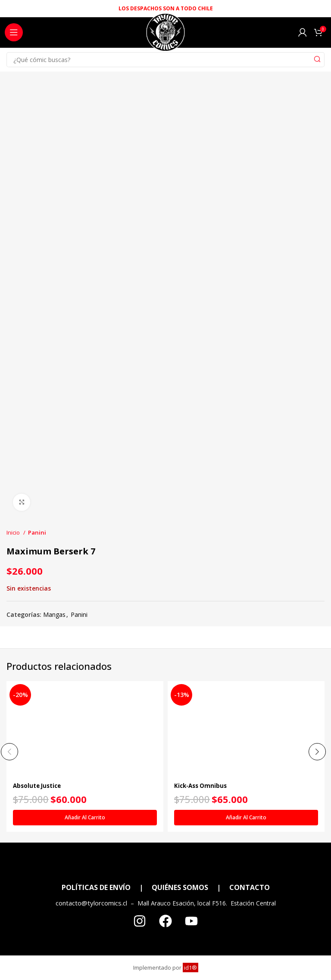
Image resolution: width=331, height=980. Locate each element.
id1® (190, 968)
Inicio (14, 532)
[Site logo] (165, 35)
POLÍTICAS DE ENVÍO (96, 887)
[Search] (165, 60)
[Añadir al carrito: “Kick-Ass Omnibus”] (246, 818)
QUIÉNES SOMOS (180, 887)
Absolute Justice (39, 786)
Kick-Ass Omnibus (202, 786)
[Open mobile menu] (14, 32)
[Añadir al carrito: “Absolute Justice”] (85, 818)
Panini (37, 532)
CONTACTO (250, 887)
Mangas (54, 614)
